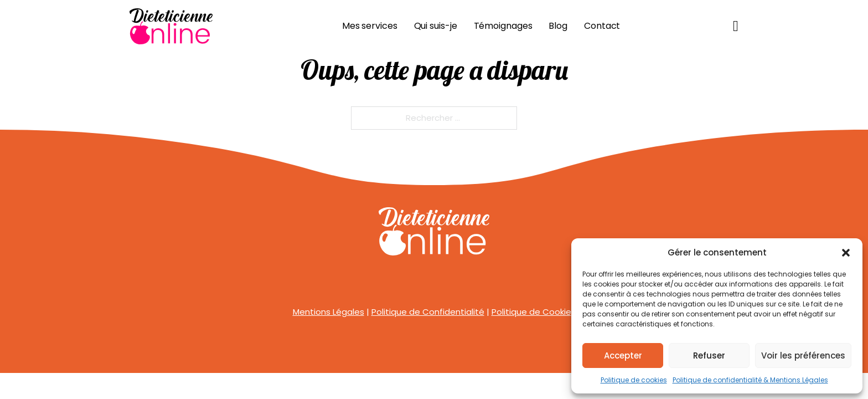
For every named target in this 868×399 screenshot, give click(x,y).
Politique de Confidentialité (428, 312)
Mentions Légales (329, 312)
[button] (846, 253)
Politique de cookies (634, 380)
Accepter (623, 355)
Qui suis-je (436, 26)
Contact (602, 26)
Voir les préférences (803, 355)
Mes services (370, 26)
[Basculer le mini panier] (736, 26)
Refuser (709, 355)
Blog (558, 26)
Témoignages (503, 26)
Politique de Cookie (531, 312)
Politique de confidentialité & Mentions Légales (750, 380)
